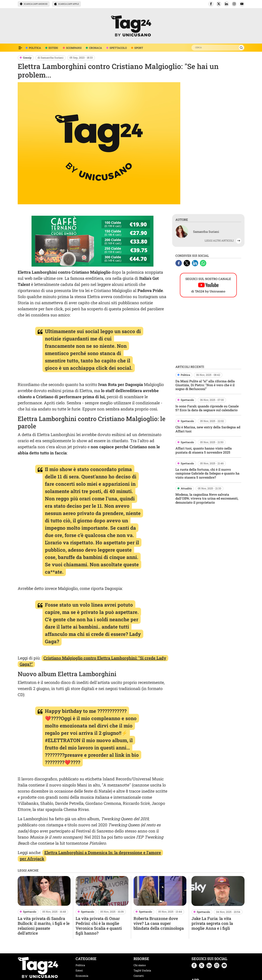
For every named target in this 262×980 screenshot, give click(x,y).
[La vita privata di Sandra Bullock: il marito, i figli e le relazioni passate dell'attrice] (44, 891)
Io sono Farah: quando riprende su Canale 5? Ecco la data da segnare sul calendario (207, 408)
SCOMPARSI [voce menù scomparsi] (74, 48)
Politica (185, 375)
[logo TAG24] (131, 25)
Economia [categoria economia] (82, 976)
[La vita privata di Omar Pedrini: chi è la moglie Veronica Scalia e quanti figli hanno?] (102, 891)
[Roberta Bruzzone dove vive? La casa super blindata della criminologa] (160, 891)
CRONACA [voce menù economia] (96, 48)
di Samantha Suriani (51, 58)
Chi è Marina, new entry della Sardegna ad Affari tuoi (208, 429)
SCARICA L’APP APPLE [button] (66, 4)
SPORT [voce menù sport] (139, 48)
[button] (211, 4)
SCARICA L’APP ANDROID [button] (34, 4)
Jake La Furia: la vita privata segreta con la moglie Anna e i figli (212, 923)
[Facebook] (179, 262)
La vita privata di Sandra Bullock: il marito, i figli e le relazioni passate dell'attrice (44, 926)
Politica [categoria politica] (80, 965)
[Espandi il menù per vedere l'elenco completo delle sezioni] (20, 48)
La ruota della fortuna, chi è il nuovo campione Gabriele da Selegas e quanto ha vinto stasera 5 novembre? (207, 473)
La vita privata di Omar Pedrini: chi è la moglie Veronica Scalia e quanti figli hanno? (99, 926)
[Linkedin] (195, 262)
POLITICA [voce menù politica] (35, 48)
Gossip (27, 58)
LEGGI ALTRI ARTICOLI (219, 241)
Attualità (186, 488)
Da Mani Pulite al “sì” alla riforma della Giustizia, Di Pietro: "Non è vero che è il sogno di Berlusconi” (205, 385)
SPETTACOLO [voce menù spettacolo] (118, 48)
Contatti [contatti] (139, 976)
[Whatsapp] (203, 262)
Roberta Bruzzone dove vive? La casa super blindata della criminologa (159, 923)
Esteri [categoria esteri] (79, 970)
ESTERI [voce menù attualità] (53, 48)
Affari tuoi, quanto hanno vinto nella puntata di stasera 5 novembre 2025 (204, 450)
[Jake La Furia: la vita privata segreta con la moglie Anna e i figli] (218, 891)
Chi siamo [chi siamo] (140, 965)
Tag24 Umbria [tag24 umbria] (142, 970)
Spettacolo (187, 400)
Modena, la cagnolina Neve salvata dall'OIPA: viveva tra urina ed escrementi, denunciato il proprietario (207, 498)
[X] (187, 262)
